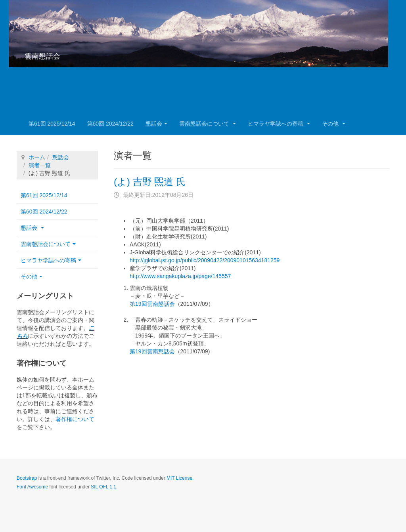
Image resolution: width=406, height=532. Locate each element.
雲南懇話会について (208, 124)
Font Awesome (32, 487)
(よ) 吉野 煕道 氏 (150, 182)
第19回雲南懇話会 (152, 304)
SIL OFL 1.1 (103, 487)
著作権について (75, 419)
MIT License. (180, 478)
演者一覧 (40, 165)
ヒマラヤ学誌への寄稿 (279, 124)
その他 (334, 124)
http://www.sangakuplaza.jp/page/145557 (180, 276)
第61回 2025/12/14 (52, 124)
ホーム (37, 157)
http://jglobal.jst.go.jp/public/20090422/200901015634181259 (205, 260)
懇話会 (156, 124)
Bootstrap (27, 478)
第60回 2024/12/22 (111, 124)
